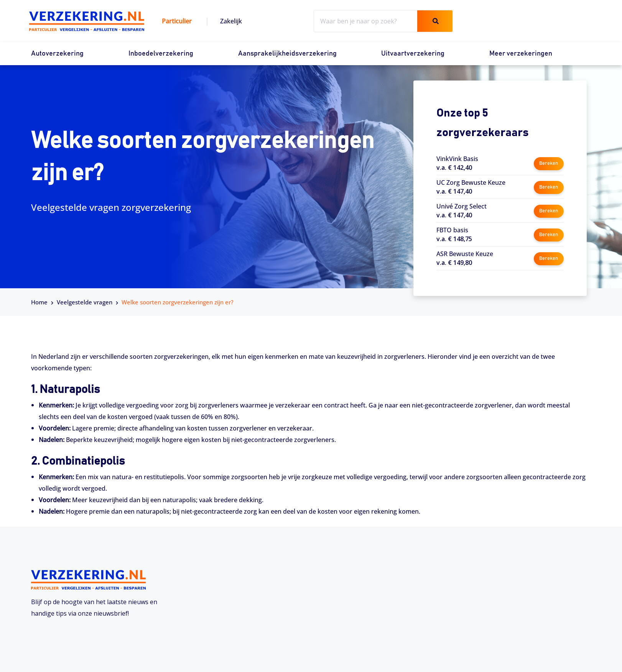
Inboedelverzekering (161, 54)
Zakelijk (231, 21)
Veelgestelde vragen (85, 302)
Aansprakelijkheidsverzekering (287, 54)
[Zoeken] (435, 21)
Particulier (177, 21)
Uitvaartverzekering (413, 54)
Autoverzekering (57, 54)
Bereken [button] (549, 163)
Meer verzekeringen (521, 54)
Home (39, 302)
